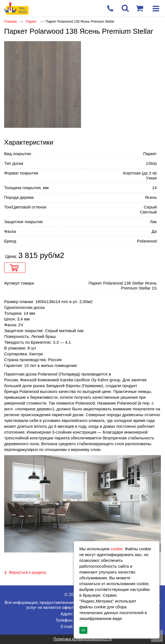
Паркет (32, 22)
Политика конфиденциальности (82, 639)
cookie (116, 549)
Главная (11, 22)
